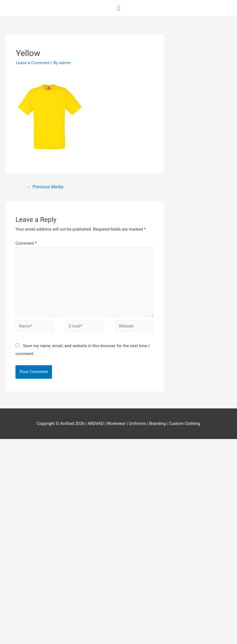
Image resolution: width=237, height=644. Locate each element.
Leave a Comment (33, 63)
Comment (26, 243)
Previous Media (45, 187)
